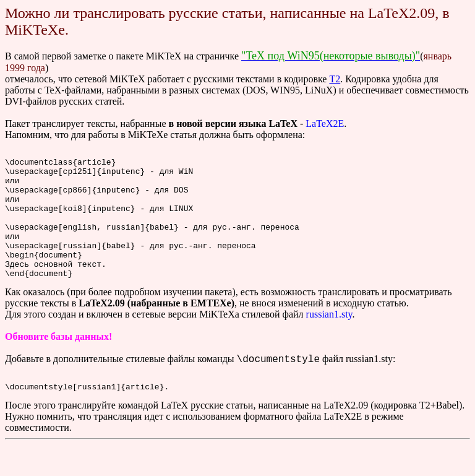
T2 (335, 79)
